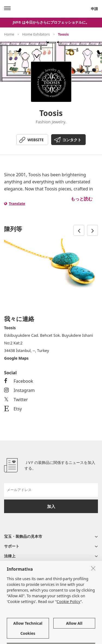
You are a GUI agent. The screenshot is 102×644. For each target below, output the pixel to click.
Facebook (19, 381)
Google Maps (16, 358)
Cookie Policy (68, 626)
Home (9, 34)
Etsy (13, 409)
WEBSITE (36, 140)
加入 (51, 506)
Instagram (19, 390)
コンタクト (72, 140)
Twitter (16, 400)
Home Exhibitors (36, 34)
